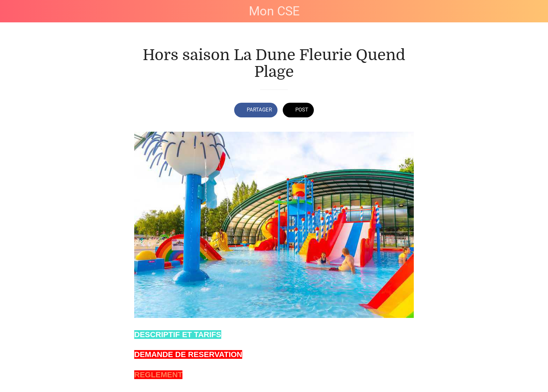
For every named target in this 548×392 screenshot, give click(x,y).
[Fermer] (14, 11)
